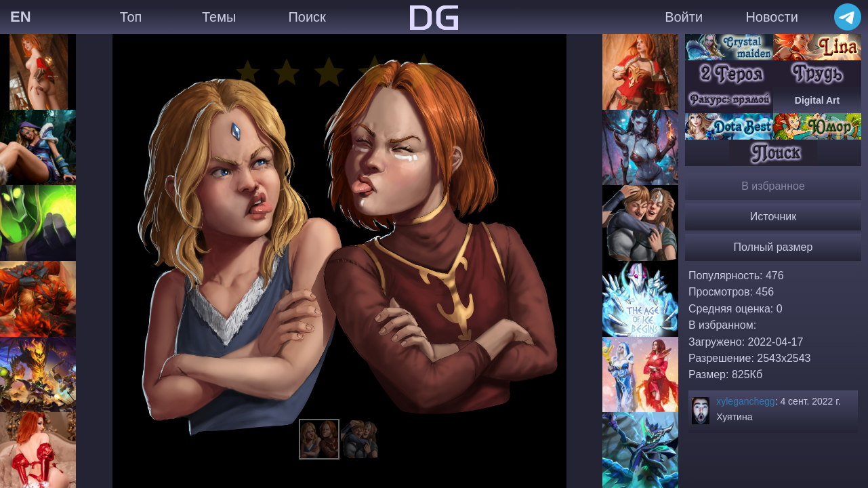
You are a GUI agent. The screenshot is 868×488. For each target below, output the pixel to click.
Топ (131, 17)
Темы (219, 17)
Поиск (307, 17)
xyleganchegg (745, 401)
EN (21, 17)
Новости (771, 17)
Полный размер (773, 247)
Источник (773, 217)
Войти (684, 17)
